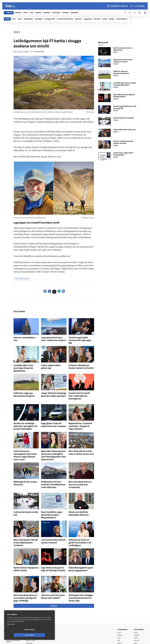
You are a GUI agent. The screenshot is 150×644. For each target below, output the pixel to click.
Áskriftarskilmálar (34, 613)
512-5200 (35, 602)
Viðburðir (137, 602)
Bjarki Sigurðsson (19, 52)
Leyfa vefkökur (42, 635)
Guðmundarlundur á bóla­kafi (24, 487)
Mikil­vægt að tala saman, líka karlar (26, 461)
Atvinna (136, 600)
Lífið (119, 602)
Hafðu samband (34, 607)
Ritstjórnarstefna (34, 610)
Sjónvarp (120, 608)
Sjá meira (54, 567)
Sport (119, 600)
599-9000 (12, 615)
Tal (135, 616)
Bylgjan (136, 608)
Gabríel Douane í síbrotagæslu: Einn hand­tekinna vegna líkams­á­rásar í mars (26, 437)
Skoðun (120, 605)
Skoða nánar (11, 630)
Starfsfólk (32, 615)
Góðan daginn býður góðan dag (52, 362)
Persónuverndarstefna (13, 607)
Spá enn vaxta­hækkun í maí (23, 338)
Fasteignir (137, 597)
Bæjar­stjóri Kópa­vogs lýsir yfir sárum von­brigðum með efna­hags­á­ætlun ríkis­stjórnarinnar (54, 437)
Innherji (136, 594)
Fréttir (119, 594)
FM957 (136, 610)
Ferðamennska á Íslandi (23, 279)
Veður (136, 605)
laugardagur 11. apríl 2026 (119, 6)
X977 (136, 613)
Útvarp (120, 610)
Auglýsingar (32, 605)
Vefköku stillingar (17, 635)
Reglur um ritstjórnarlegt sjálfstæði (14, 603)
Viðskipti (120, 597)
